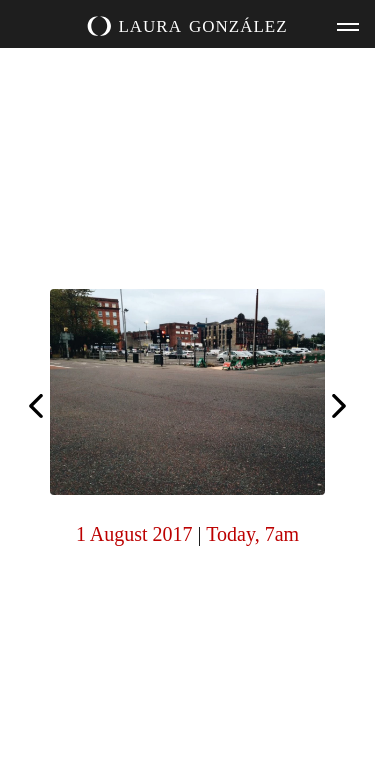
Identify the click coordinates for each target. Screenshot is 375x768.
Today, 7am (252, 534)
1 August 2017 (134, 534)
